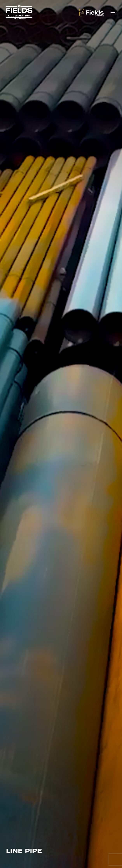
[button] (112, 12)
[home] (19, 12)
